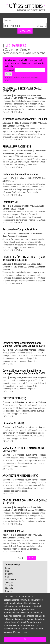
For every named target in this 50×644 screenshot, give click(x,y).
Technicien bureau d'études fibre (20, 174)
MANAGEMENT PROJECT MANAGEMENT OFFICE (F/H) (23, 449)
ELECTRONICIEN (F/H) (14, 398)
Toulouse (9, 583)
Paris (7, 568)
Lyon (7, 571)
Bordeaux (9, 574)
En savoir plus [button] (20, 632)
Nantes (8, 591)
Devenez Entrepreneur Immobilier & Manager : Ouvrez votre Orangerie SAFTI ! (24, 344)
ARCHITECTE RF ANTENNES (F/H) (20, 476)
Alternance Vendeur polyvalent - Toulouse (25, 119)
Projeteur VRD (10, 202)
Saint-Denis (10, 585)
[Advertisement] (25, 313)
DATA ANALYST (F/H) (13, 423)
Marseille (9, 588)
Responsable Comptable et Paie (20, 229)
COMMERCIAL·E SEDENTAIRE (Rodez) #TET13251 (22, 90)
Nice (7, 577)
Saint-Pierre (10, 580)
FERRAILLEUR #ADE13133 (17, 147)
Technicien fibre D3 (13, 531)
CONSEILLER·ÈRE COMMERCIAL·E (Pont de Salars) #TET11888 (24, 258)
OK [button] (25, 639)
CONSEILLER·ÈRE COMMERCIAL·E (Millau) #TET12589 (25, 502)
